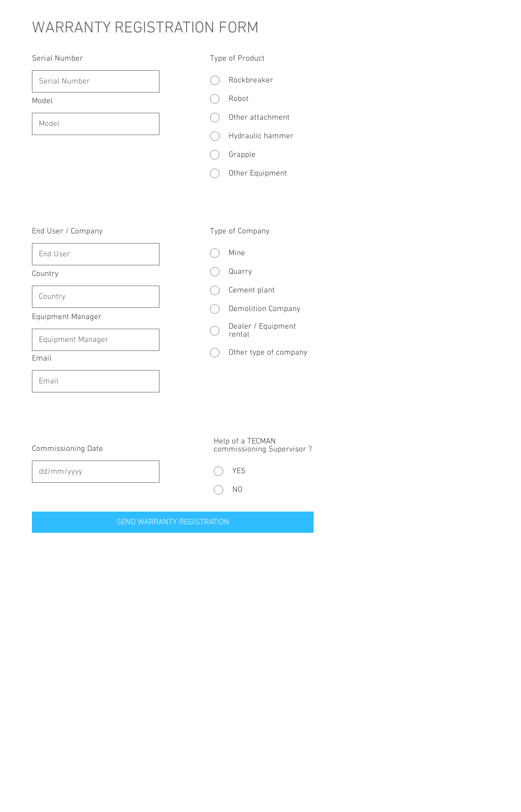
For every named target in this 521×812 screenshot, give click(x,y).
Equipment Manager (67, 317)
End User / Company (67, 232)
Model (42, 101)
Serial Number (57, 59)
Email (42, 359)
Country (45, 274)
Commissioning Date (68, 449)
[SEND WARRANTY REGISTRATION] (173, 522)
